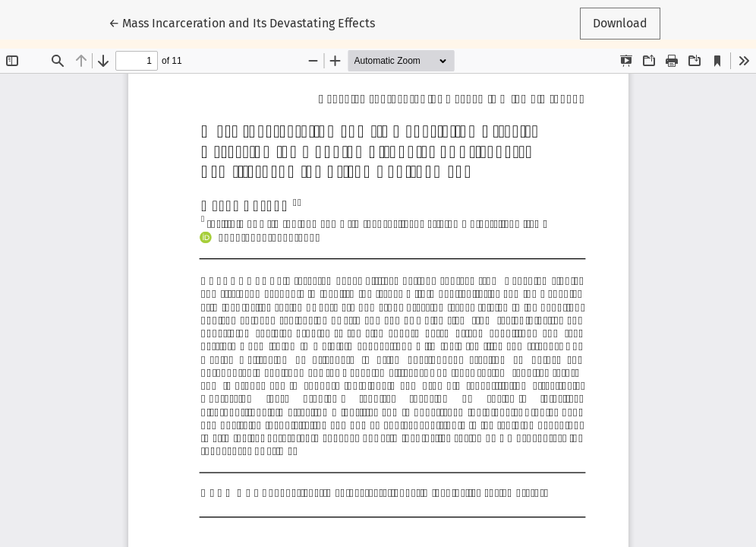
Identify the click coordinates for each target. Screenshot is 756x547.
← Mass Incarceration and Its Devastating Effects (242, 22)
